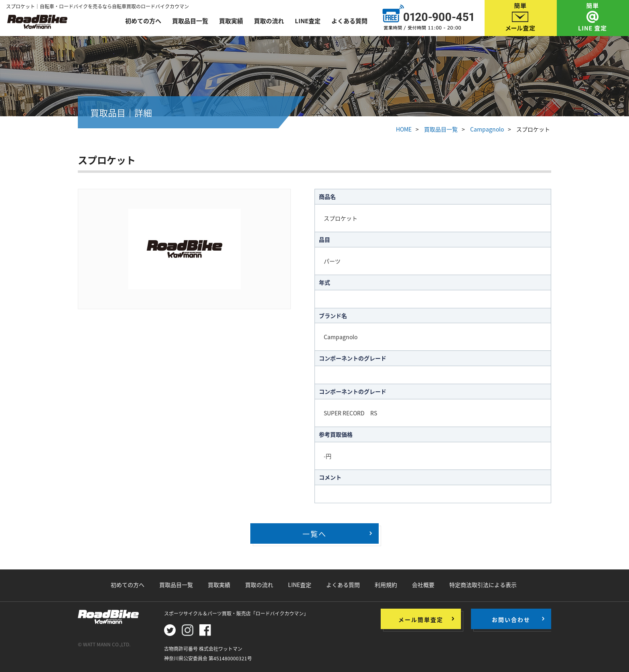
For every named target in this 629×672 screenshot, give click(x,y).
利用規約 (386, 585)
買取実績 (231, 21)
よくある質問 (349, 21)
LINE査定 (308, 21)
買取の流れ (269, 21)
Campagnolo (487, 129)
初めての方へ (143, 21)
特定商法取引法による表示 (483, 585)
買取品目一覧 (190, 21)
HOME (404, 129)
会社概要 (423, 585)
